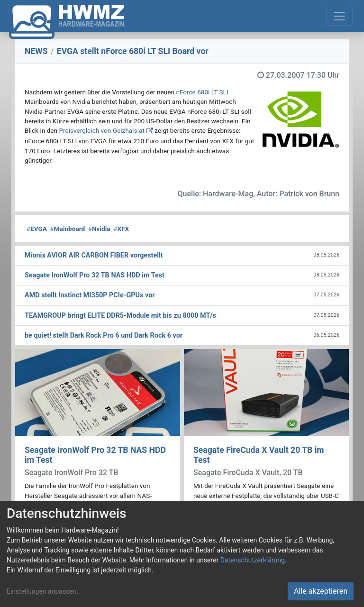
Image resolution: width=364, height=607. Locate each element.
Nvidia (99, 229)
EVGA (37, 229)
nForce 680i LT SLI (202, 92)
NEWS (36, 51)
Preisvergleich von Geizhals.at (101, 130)
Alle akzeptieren (321, 591)
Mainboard (68, 229)
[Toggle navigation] (339, 16)
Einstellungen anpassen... (44, 591)
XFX (121, 229)
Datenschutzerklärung (253, 560)
